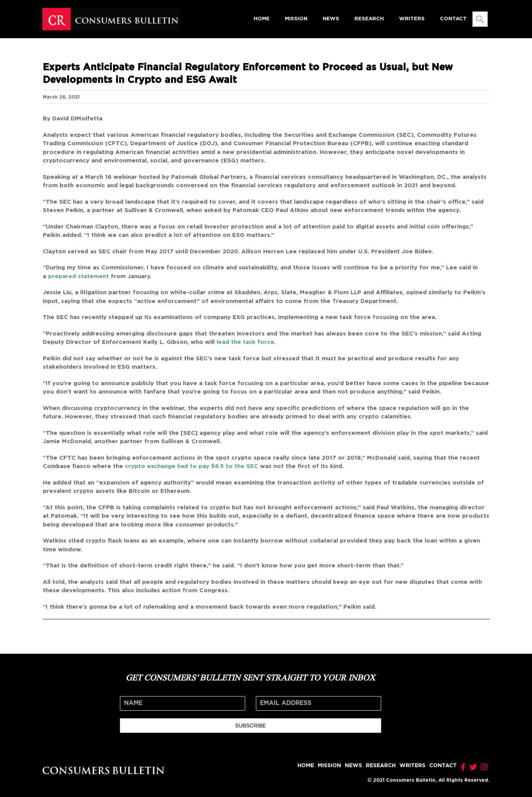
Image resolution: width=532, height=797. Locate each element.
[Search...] (480, 19)
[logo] (111, 10)
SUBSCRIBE (250, 726)
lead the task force (245, 342)
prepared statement (78, 276)
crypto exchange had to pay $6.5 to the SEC (192, 466)
